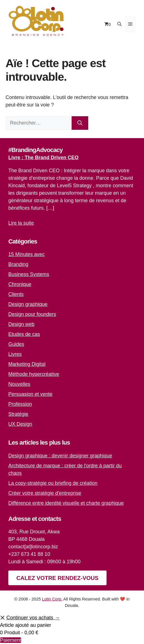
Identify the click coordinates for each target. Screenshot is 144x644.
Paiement (11, 640)
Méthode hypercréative (34, 374)
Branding (18, 264)
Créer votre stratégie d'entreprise (45, 493)
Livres (15, 354)
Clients (16, 294)
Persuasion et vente (30, 394)
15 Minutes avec (26, 254)
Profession (20, 404)
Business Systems (29, 274)
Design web (21, 324)
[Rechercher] (80, 123)
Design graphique (28, 304)
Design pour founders (32, 314)
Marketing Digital (27, 364)
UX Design (20, 424)
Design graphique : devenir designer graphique (60, 456)
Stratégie (18, 414)
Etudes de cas (24, 334)
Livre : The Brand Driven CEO (43, 158)
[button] (119, 24)
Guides (16, 344)
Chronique (20, 284)
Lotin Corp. (52, 599)
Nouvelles (19, 384)
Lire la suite (21, 223)
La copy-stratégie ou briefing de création (53, 483)
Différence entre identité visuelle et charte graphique (66, 503)
